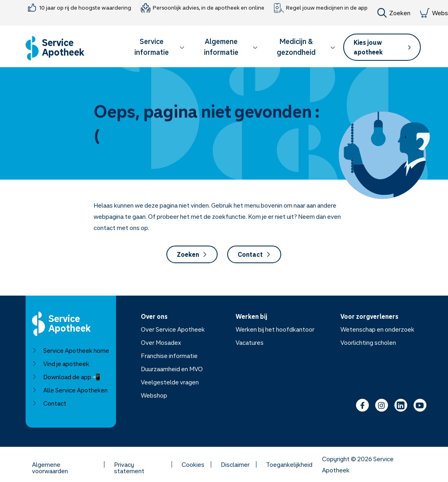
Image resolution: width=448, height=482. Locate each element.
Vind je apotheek (61, 364)
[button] (155, 48)
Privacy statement (129, 464)
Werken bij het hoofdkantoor (275, 329)
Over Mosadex (161, 342)
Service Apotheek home (71, 350)
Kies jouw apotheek (382, 47)
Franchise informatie (169, 356)
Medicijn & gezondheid (306, 47)
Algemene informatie (231, 47)
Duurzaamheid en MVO (172, 369)
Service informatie (159, 47)
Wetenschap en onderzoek (377, 329)
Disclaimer (235, 464)
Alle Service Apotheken (70, 390)
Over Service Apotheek (173, 329)
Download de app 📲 (66, 377)
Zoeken (394, 13)
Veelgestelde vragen (170, 382)
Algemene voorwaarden (50, 464)
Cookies (193, 464)
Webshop (154, 395)
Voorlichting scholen (368, 342)
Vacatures (250, 342)
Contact (254, 254)
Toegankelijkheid (289, 464)
